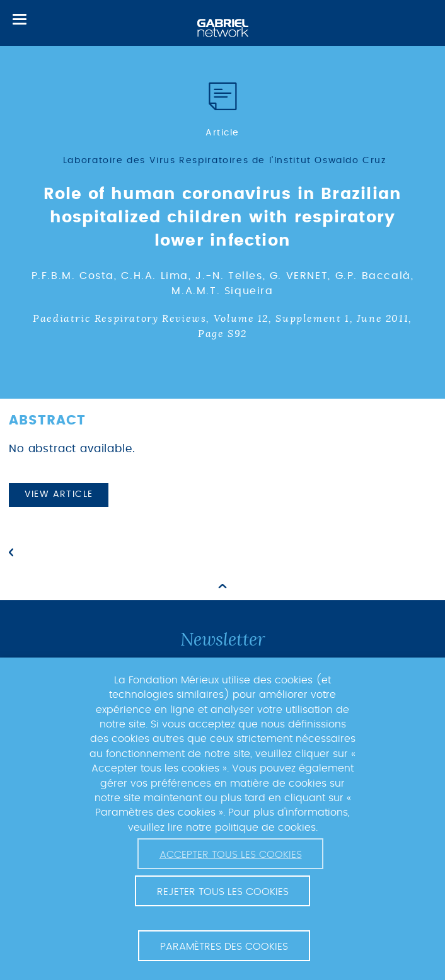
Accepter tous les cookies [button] (231, 855)
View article (59, 494)
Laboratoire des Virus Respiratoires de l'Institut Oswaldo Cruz (225, 160)
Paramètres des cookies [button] (224, 947)
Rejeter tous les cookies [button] (223, 892)
